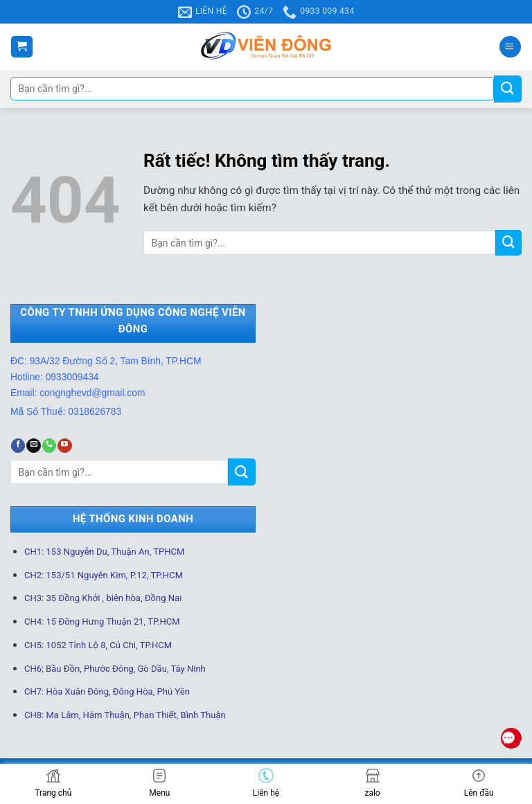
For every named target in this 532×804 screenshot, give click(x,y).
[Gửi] (508, 89)
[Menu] (510, 47)
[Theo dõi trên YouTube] (64, 446)
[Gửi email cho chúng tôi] (33, 446)
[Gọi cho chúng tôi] (49, 446)
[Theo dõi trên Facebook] (18, 446)
